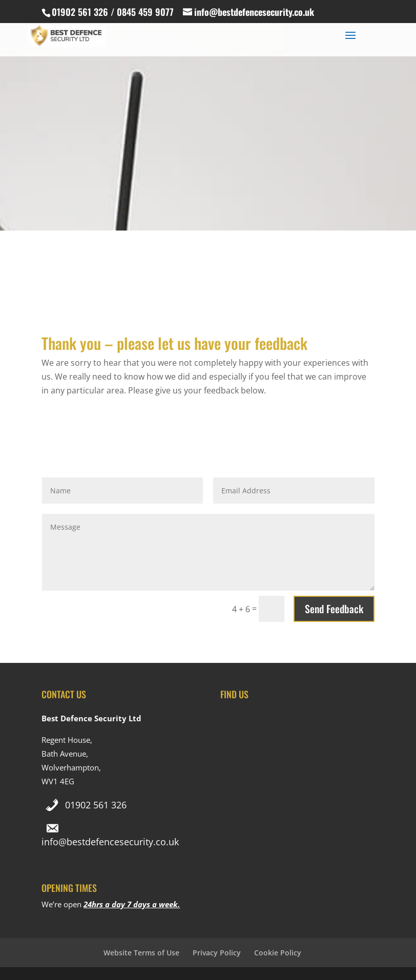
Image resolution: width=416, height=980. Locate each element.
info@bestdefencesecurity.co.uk (110, 842)
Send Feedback (334, 609)
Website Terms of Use (141, 953)
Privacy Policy (217, 953)
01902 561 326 (96, 805)
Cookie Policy (278, 953)
